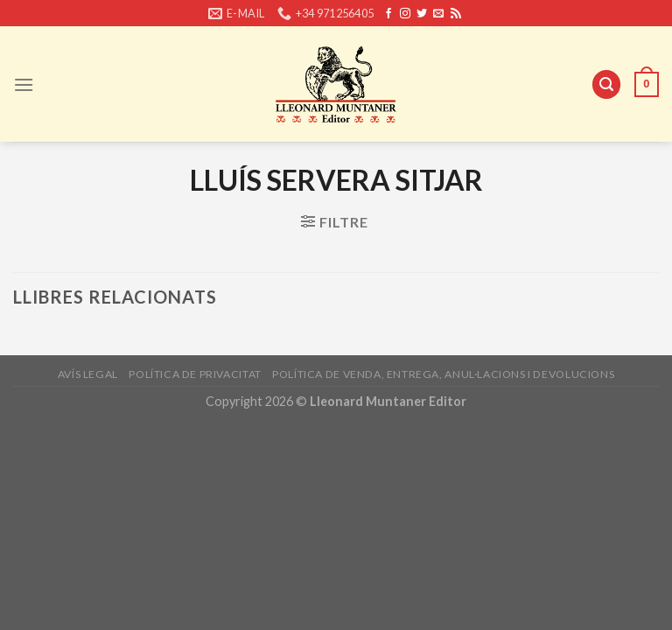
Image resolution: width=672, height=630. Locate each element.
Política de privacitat (195, 374)
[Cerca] (606, 84)
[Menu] (24, 84)
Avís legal (88, 374)
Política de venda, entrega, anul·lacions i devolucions (443, 374)
